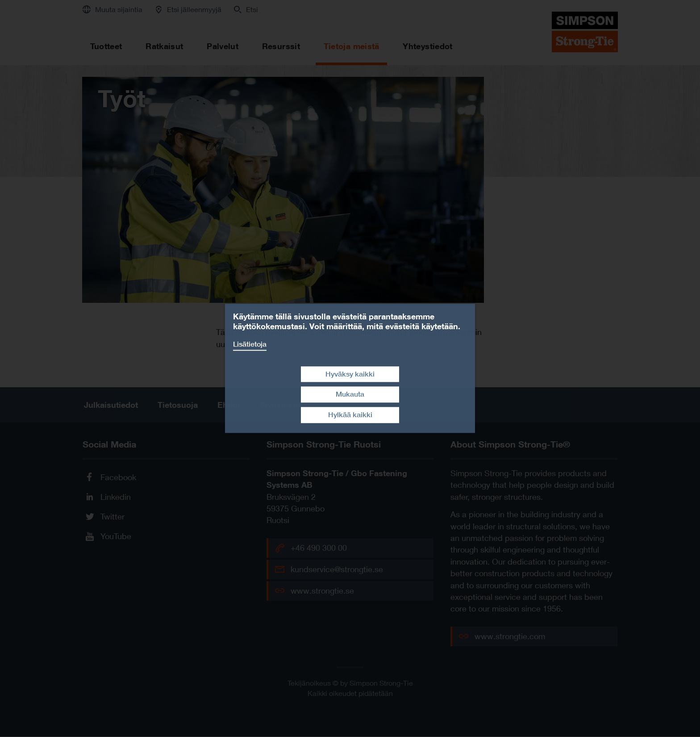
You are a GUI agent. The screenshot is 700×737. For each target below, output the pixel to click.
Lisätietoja (250, 344)
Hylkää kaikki (350, 415)
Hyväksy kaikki (350, 374)
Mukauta (350, 395)
